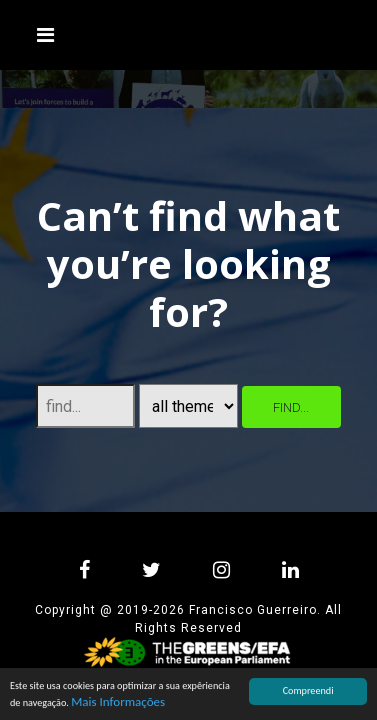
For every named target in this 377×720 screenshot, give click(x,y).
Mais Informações (118, 701)
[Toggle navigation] (46, 35)
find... (291, 407)
